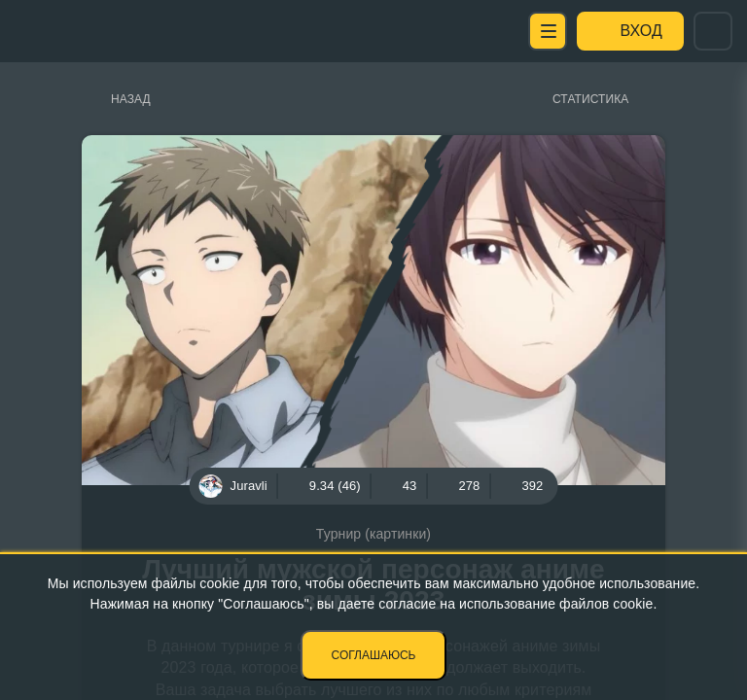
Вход (641, 31)
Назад (131, 99)
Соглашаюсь (374, 655)
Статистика (590, 99)
